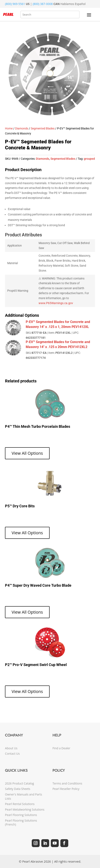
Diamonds (22, 128)
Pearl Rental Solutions (20, 804)
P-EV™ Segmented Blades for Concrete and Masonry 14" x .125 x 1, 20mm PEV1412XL (58, 324)
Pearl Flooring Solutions (21, 815)
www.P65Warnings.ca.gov (56, 303)
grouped (89, 159)
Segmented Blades (43, 128)
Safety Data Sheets (18, 789)
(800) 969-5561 (15, 4)
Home (9, 128)
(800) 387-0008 (43, 4)
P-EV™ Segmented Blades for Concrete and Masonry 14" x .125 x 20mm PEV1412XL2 (58, 344)
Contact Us (12, 754)
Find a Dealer (61, 748)
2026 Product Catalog (20, 783)
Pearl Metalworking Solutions (25, 809)
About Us (11, 748)
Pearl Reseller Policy (66, 789)
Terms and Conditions (67, 783)
